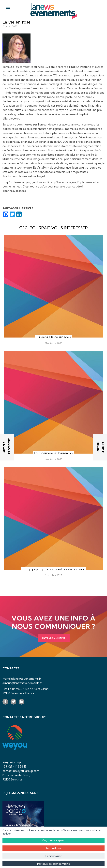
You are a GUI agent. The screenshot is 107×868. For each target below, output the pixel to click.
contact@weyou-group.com (21, 771)
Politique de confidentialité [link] (54, 864)
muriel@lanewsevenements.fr (22, 679)
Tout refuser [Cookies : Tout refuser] (53, 848)
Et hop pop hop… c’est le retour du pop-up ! (53, 569)
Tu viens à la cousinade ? (53, 337)
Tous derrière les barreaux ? (53, 453)
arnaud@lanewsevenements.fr (22, 683)
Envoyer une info (54, 638)
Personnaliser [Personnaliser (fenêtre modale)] (53, 856)
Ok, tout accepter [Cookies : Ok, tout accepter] (53, 840)
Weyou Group (12, 762)
